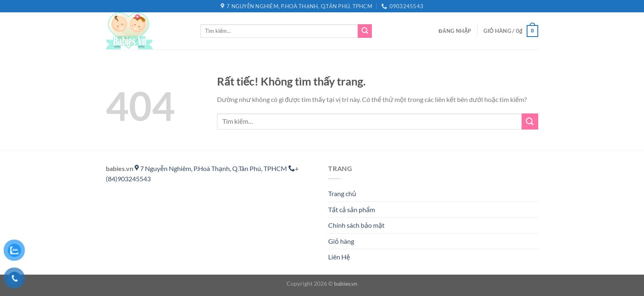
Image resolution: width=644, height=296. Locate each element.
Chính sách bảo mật (356, 225)
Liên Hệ (339, 257)
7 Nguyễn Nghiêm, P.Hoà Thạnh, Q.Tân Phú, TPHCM (211, 168)
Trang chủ (342, 193)
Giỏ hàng (341, 241)
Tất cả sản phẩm (352, 209)
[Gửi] (365, 31)
